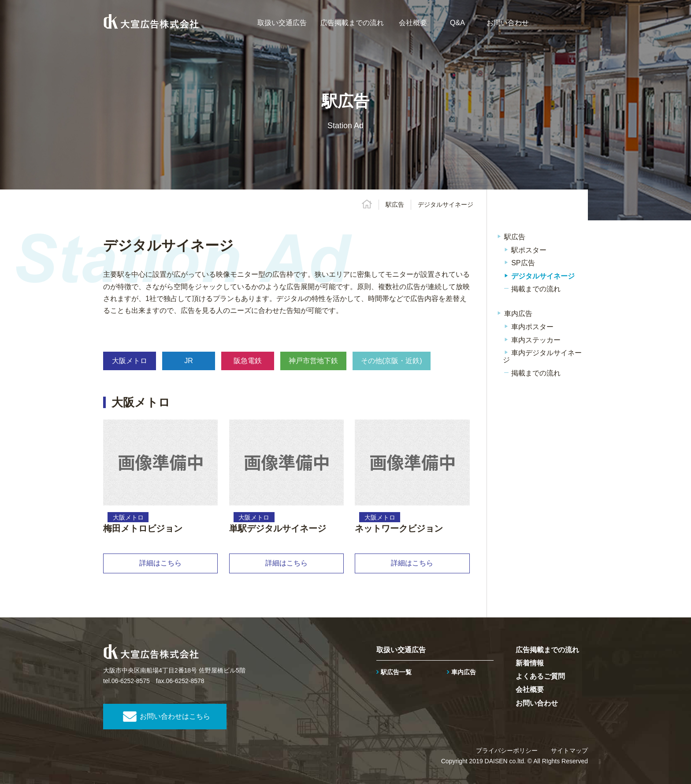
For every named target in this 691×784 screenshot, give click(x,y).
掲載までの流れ (536, 289)
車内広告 (518, 314)
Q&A (457, 23)
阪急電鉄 (248, 361)
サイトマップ (569, 751)
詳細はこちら (160, 563)
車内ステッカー (536, 340)
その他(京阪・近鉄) (392, 361)
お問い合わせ (508, 23)
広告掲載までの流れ (352, 23)
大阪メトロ (130, 361)
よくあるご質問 (540, 676)
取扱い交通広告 (282, 23)
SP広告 (523, 263)
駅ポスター (529, 250)
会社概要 (413, 23)
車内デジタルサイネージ (542, 356)
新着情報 (530, 663)
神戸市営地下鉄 (313, 361)
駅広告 (395, 204)
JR (189, 361)
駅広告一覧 (396, 672)
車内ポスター (532, 327)
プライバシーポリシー (507, 751)
